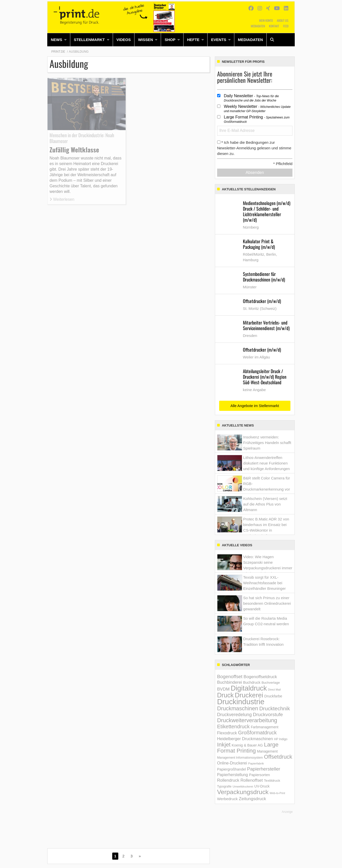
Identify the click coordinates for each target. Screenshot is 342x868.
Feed (286, 26)
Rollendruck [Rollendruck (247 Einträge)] (228, 780)
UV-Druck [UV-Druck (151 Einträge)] (262, 786)
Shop (170, 40)
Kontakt (274, 26)
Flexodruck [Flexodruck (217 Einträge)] (227, 733)
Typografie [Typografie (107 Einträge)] (224, 786)
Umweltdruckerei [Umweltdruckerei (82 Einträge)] (243, 786)
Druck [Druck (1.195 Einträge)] (225, 695)
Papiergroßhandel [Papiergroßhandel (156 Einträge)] (232, 769)
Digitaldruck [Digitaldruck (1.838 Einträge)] (249, 688)
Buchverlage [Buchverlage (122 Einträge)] (271, 683)
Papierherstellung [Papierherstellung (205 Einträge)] (233, 775)
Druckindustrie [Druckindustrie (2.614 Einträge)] (241, 702)
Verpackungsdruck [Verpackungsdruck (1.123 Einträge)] (243, 792)
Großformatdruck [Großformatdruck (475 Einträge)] (257, 733)
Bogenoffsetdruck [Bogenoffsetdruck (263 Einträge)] (260, 677)
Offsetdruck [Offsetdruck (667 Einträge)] (278, 757)
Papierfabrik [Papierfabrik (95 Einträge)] (256, 763)
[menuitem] (59, 40)
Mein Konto (266, 20)
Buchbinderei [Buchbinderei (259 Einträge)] (230, 682)
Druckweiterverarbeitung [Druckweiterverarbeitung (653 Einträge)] (247, 720)
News (56, 40)
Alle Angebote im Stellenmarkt (255, 406)
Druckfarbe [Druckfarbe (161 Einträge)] (273, 696)
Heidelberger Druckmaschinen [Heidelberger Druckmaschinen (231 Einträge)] (245, 739)
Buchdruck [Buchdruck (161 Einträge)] (252, 682)
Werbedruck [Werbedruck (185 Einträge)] (227, 799)
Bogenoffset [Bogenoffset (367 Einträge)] (230, 677)
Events (219, 40)
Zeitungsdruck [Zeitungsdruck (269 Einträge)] (253, 799)
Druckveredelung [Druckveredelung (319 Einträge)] (234, 715)
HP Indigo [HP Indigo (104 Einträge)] (281, 739)
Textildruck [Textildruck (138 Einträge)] (272, 781)
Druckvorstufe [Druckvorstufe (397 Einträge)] (268, 714)
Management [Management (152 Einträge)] (267, 751)
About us (283, 20)
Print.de (58, 52)
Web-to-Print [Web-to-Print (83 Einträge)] (277, 793)
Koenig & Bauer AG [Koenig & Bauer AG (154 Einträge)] (247, 745)
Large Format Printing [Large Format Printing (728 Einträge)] (248, 748)
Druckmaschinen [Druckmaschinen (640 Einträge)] (238, 708)
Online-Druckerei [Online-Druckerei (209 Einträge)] (232, 763)
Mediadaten (258, 26)
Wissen (145, 40)
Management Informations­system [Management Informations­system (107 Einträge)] (240, 758)
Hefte (193, 40)
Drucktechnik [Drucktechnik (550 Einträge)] (275, 708)
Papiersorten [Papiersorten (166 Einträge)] (259, 775)
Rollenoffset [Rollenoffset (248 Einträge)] (252, 780)
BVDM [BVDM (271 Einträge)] (223, 689)
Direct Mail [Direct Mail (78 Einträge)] (274, 690)
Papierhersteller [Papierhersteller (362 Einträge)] (264, 769)
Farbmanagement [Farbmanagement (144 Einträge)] (265, 727)
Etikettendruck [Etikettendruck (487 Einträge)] (233, 726)
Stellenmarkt (89, 40)
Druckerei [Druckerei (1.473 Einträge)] (249, 695)
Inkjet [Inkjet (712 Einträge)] (224, 745)
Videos (124, 40)
